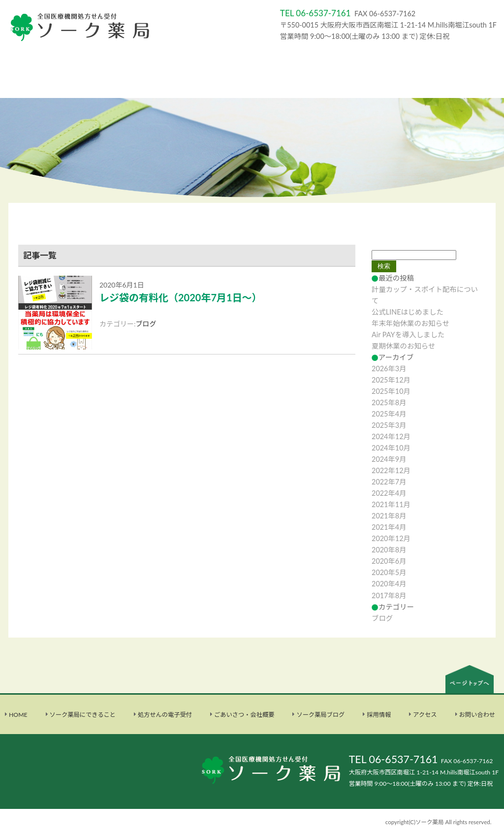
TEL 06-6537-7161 (394, 759)
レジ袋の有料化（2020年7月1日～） (181, 297)
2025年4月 (389, 414)
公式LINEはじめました (408, 312)
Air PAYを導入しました (408, 335)
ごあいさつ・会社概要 (244, 715)
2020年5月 (389, 572)
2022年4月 (389, 493)
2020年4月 (389, 584)
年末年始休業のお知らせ (410, 323)
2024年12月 (391, 436)
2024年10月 (391, 448)
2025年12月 (391, 380)
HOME (18, 715)
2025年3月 (389, 425)
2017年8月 (389, 595)
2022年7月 (389, 482)
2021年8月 (389, 516)
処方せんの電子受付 (165, 715)
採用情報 (379, 715)
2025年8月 (389, 402)
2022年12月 (391, 470)
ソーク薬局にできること (83, 715)
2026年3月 (389, 369)
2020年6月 (389, 561)
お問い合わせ (477, 715)
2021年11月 (391, 504)
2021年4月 (389, 527)
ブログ (146, 324)
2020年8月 (389, 550)
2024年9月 (389, 459)
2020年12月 (391, 538)
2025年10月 (391, 391)
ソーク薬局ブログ (320, 715)
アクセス (425, 715)
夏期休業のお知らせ (403, 346)
